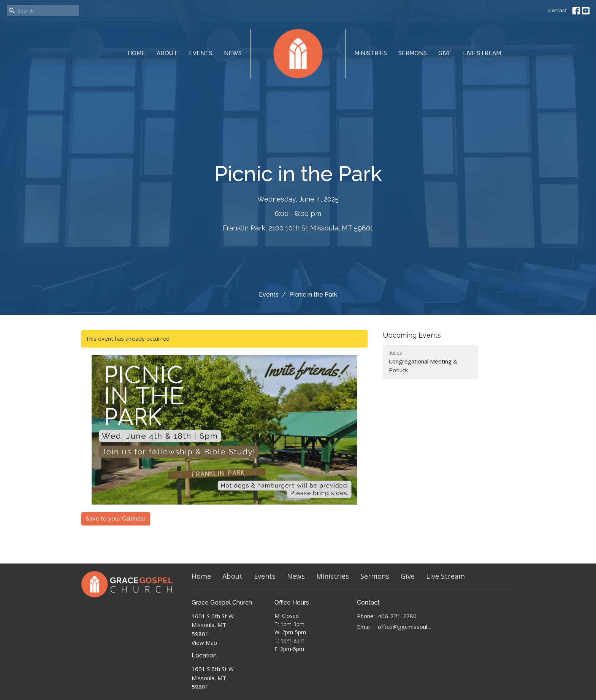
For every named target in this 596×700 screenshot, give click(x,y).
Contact (557, 10)
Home (136, 53)
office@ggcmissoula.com (405, 627)
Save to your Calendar (116, 519)
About (167, 53)
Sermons (413, 53)
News (233, 53)
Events (201, 53)
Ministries (371, 53)
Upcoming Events (412, 335)
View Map (204, 643)
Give (445, 53)
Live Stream (482, 53)
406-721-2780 (397, 616)
